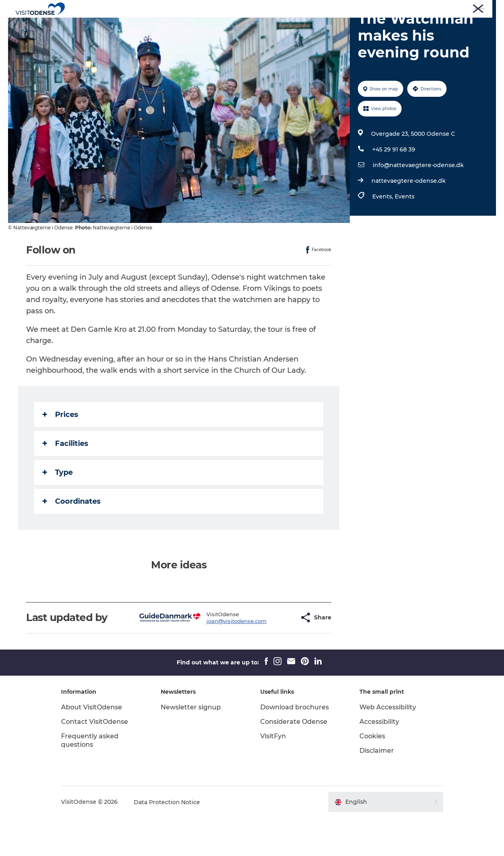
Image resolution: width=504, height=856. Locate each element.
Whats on (239, 26)
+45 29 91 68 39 (394, 188)
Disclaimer (376, 789)
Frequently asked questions (91, 778)
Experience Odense (182, 26)
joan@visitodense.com (217, 659)
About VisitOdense (93, 745)
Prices (60, 453)
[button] (273, 656)
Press (386, 8)
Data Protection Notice (169, 840)
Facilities (65, 482)
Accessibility (379, 760)
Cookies (372, 774)
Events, (384, 235)
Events (405, 235)
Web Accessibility (387, 745)
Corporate (413, 8)
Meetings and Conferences (464, 8)
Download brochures (295, 745)
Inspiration (335, 26)
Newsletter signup (192, 745)
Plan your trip (286, 26)
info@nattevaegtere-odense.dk (418, 203)
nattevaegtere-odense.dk (409, 219)
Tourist (364, 8)
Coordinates (72, 539)
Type (58, 511)
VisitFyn (273, 774)
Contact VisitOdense (96, 760)
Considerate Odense (294, 760)
